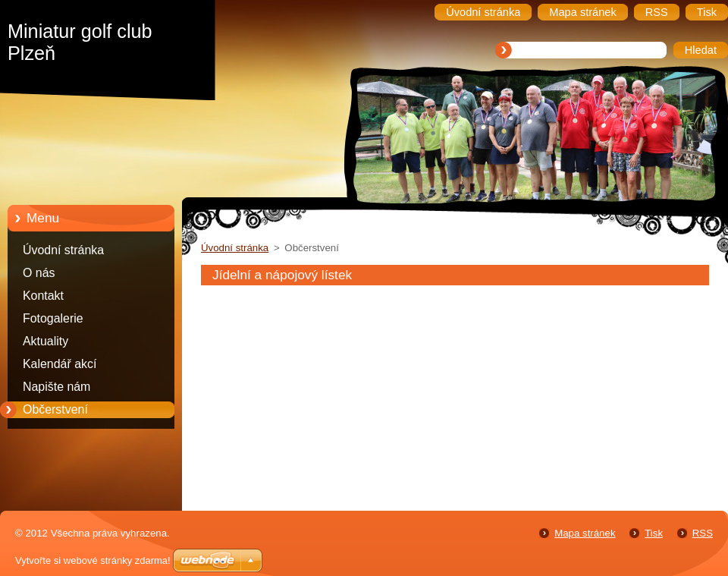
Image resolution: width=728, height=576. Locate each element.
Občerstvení (55, 409)
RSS (703, 533)
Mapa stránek (585, 533)
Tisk (654, 533)
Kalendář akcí (60, 364)
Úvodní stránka (63, 250)
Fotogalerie (53, 318)
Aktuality (45, 341)
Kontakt (43, 296)
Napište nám (56, 387)
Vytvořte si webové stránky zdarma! (93, 560)
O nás (39, 273)
